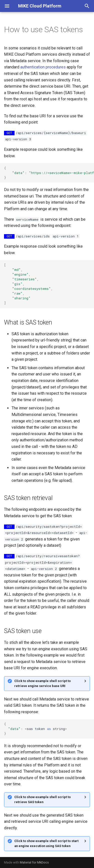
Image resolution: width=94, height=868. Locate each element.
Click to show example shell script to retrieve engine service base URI (42, 683)
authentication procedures (43, 67)
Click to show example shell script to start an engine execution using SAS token (46, 843)
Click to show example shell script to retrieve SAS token (42, 799)
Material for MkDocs (34, 862)
